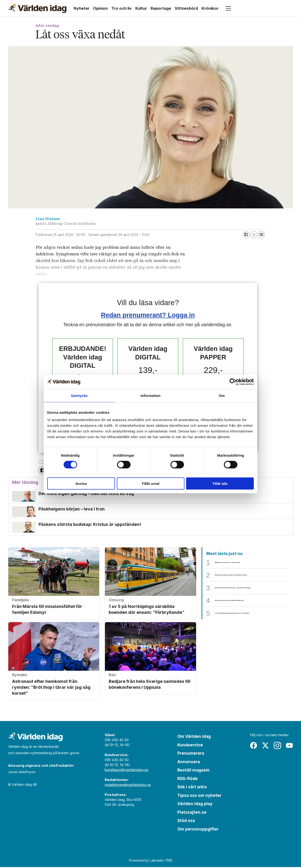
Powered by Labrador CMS (151, 861)
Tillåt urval (151, 484)
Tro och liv (122, 8)
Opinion (100, 8)
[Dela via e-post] (261, 235)
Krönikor (210, 8)
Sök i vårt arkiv (192, 788)
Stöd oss (186, 822)
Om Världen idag (194, 737)
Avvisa (81, 484)
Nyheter (82, 8)
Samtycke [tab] (79, 395)
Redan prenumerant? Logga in (148, 315)
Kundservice (190, 746)
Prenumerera (191, 754)
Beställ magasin (193, 771)
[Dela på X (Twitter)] (254, 235)
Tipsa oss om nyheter (199, 796)
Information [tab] (150, 395)
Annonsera (189, 763)
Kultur (141, 8)
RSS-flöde (188, 780)
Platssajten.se (192, 813)
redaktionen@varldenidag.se (128, 786)
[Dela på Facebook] (246, 235)
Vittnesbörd (186, 8)
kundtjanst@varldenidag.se (127, 771)
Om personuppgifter (198, 830)
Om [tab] (222, 395)
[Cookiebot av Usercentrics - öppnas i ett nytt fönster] (233, 382)
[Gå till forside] (37, 8)
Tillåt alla (220, 484)
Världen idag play (195, 805)
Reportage (161, 8)
